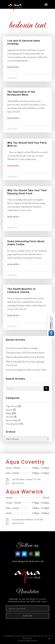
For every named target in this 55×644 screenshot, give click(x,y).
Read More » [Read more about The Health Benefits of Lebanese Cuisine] (14, 316)
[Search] (46, 389)
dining (9, 413)
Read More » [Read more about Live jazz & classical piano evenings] (14, 67)
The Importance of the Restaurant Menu (21, 93)
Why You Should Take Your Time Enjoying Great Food (27, 192)
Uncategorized (13, 424)
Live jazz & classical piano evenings (22, 348)
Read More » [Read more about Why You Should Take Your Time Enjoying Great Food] (14, 217)
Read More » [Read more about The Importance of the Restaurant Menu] (14, 118)
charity (9, 410)
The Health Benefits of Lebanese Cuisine (21, 291)
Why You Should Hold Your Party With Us (25, 357)
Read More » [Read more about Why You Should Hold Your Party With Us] (14, 166)
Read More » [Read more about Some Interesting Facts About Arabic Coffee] (14, 264)
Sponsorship (12, 420)
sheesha (9, 417)
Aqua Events (12, 406)
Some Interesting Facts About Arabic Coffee (26, 370)
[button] (46, 4)
